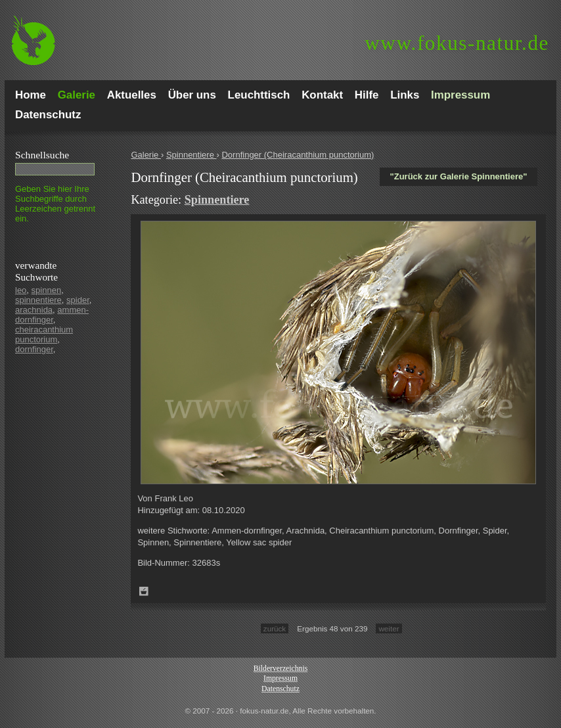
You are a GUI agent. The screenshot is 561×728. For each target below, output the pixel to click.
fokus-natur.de (457, 43)
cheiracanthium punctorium (44, 334)
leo (21, 290)
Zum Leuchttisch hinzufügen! (144, 591)
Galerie (146, 155)
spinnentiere (38, 300)
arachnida (34, 310)
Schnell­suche (42, 155)
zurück (275, 628)
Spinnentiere (191, 155)
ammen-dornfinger (52, 315)
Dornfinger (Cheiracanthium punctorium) (298, 155)
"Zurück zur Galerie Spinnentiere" (459, 176)
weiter (389, 628)
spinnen (47, 290)
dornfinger (34, 349)
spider (78, 300)
